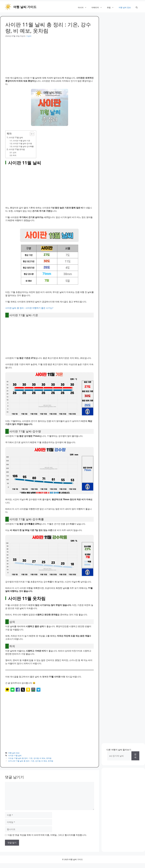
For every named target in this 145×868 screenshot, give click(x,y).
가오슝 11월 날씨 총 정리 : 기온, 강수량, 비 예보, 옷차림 (30, 758)
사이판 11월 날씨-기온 (21, 141)
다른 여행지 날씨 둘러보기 (119, 750)
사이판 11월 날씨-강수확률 (23, 146)
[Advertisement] (50, 55)
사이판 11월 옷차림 (17, 149)
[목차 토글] (31, 134)
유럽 (112, 7)
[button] (137, 7)
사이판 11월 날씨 (16, 137)
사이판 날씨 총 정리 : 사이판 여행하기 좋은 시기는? (29, 308)
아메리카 (98, 7)
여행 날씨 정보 (125, 7)
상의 (15, 152)
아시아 (83, 7)
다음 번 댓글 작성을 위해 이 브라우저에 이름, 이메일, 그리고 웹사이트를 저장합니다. (47, 835)
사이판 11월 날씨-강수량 (22, 143)
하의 (15, 155)
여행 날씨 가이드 (25, 7)
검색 (135, 756)
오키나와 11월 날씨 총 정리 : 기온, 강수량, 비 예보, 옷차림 (31, 761)
